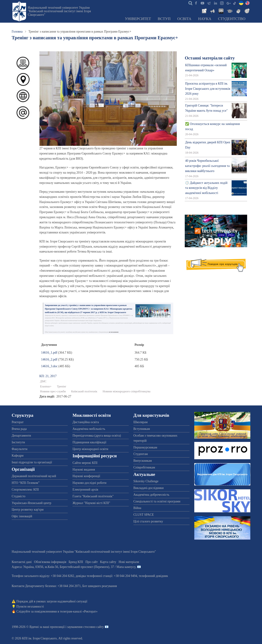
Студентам (141, 454)
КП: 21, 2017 (48, 376)
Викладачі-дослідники (149, 488)
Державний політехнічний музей (34, 476)
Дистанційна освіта (86, 422)
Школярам (141, 422)
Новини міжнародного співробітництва (127, 391)
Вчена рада (19, 429)
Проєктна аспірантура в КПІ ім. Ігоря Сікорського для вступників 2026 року (208, 89)
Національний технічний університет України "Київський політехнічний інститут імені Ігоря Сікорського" (59, 11)
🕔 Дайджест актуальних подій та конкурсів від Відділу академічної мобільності (206, 188)
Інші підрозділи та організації (32, 462)
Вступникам (142, 429)
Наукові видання (84, 470)
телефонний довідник (153, 576)
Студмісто (18, 496)
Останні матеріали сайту (210, 58)
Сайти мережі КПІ (85, 463)
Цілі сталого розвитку (148, 521)
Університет (138, 19)
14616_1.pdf (49, 353)
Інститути (18, 442)
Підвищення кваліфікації (89, 442)
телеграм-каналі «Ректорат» (79, 611)
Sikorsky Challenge (146, 481)
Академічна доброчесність (151, 495)
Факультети (20, 449)
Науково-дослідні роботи (89, 483)
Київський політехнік (84, 391)
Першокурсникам (145, 447)
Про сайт (91, 562)
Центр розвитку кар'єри (28, 510)
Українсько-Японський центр (31, 503)
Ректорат (18, 422)
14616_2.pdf (49, 359)
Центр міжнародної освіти (90, 449)
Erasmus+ (46, 387)
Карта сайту (108, 562)
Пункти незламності (30, 606)
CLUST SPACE (144, 515)
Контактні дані (22, 562)
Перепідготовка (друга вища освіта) (97, 436)
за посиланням (114, 332)
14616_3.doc (50, 366)
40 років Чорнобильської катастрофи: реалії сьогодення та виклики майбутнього (207, 166)
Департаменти (21, 436)
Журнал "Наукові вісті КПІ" (91, 503)
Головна (17, 32)
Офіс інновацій (22, 516)
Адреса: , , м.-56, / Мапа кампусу (74, 567)
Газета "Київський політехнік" (93, 496)
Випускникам (143, 461)
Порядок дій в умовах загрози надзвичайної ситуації (52, 601)
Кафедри (18, 456)
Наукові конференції (86, 476)
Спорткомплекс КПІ (25, 490)
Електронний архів (85, 490)
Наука (205, 19)
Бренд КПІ (76, 562)
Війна (137, 508)
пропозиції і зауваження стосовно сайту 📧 (79, 627)
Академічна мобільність (89, 429)
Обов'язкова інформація (50, 562)
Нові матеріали (129, 562)
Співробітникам (144, 467)
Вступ (164, 19)
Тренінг (62, 387)
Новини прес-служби (53, 391)
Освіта (184, 19)
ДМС (43, 381)
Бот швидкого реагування (100, 586)
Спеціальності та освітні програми (157, 501)
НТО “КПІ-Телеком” (26, 483)
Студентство (232, 19)
